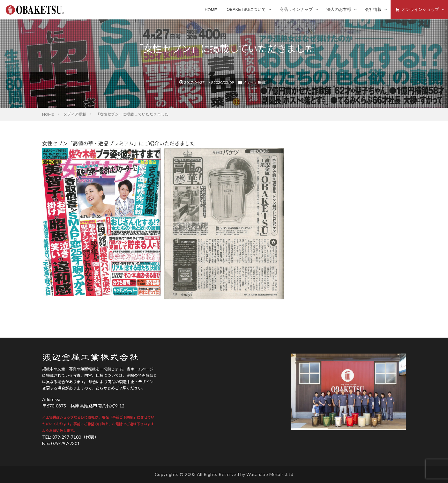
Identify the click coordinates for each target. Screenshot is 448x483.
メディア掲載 (254, 82)
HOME (48, 114)
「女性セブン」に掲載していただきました (132, 114)
